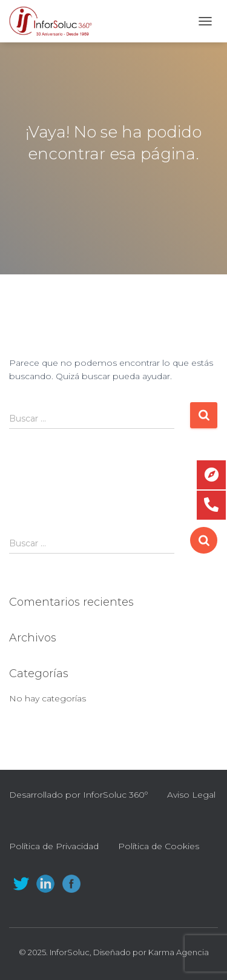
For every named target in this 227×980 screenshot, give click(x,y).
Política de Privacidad (54, 846)
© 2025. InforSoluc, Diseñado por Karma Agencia (114, 952)
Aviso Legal (191, 795)
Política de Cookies (159, 846)
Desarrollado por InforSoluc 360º (78, 795)
